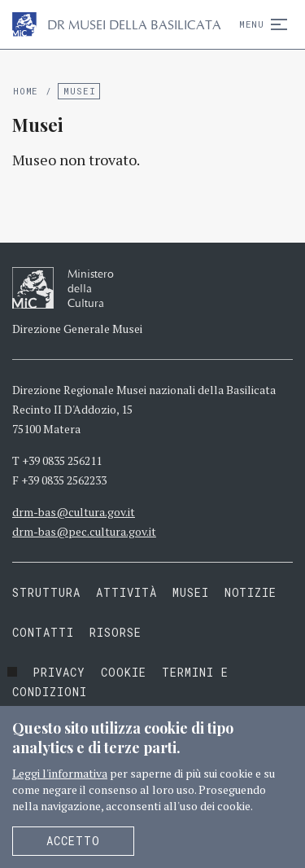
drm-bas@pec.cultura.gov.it (84, 531)
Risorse (115, 632)
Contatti (43, 632)
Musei (79, 91)
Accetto (73, 841)
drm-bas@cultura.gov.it (74, 512)
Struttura (46, 592)
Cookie (124, 672)
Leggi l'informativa (60, 773)
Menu (260, 24)
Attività (126, 592)
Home (26, 91)
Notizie (251, 592)
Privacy (59, 672)
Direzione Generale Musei (77, 329)
